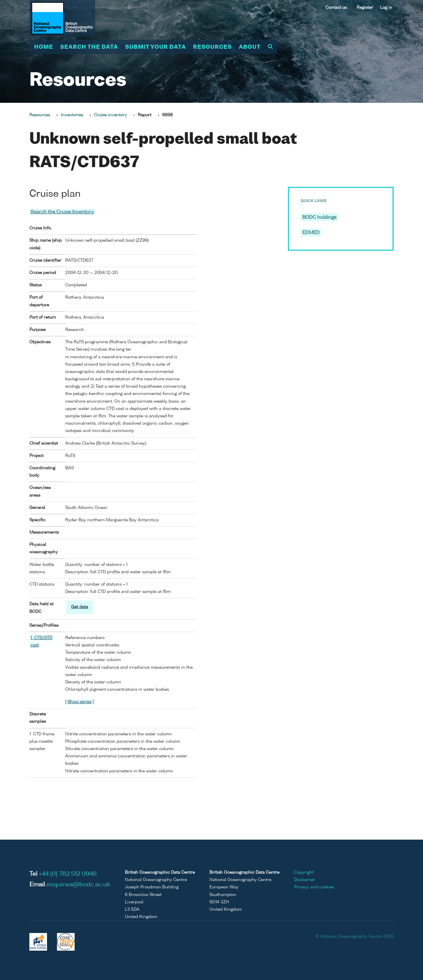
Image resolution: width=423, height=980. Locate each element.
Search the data (89, 47)
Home (44, 47)
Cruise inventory (110, 115)
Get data (80, 607)
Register (365, 8)
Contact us (336, 8)
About (250, 47)
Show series (79, 702)
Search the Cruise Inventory (62, 212)
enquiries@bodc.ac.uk (78, 885)
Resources (212, 47)
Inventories (72, 115)
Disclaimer (305, 880)
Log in (386, 8)
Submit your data (156, 47)
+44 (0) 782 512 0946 (68, 874)
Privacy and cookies (314, 887)
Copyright (304, 873)
